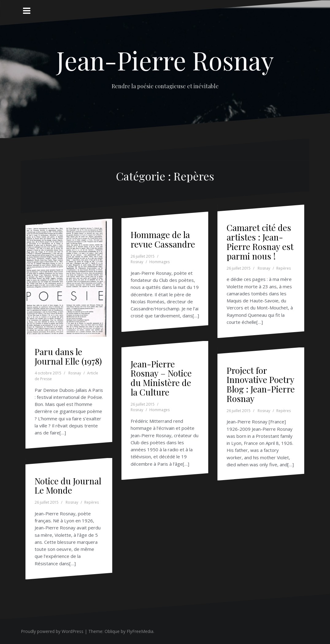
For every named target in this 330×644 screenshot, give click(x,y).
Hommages (159, 262)
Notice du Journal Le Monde (68, 486)
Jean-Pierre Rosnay (165, 60)
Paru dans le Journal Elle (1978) (68, 356)
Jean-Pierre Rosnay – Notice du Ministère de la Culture (161, 378)
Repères (284, 268)
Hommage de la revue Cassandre (163, 239)
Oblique (112, 631)
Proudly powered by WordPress (52, 631)
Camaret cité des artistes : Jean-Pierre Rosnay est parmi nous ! (260, 242)
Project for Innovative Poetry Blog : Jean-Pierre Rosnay (261, 384)
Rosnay (75, 373)
